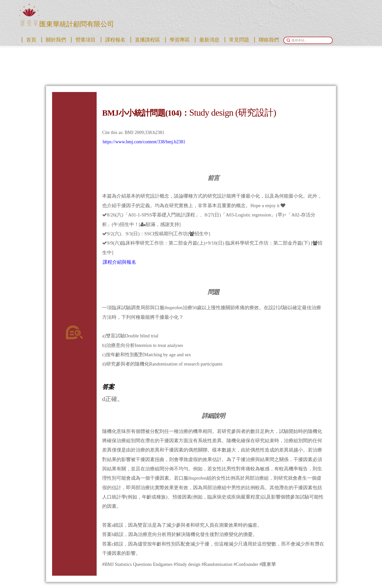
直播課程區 (147, 40)
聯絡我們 (269, 40)
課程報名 (115, 40)
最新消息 (209, 40)
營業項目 (86, 40)
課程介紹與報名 (119, 262)
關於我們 (56, 40)
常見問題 (239, 40)
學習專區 (180, 40)
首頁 (31, 40)
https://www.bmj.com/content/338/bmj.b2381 (144, 142)
